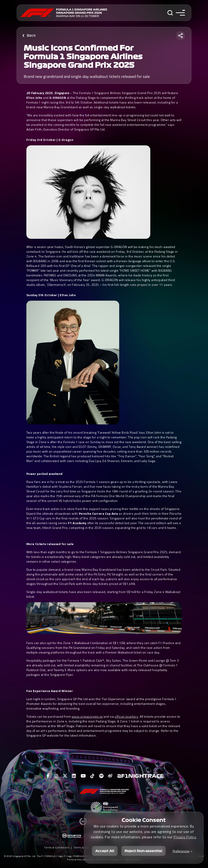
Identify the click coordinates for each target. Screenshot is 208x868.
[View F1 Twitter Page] (65, 776)
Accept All (105, 851)
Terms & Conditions (57, 848)
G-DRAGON (58, 98)
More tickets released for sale (50, 544)
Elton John (34, 98)
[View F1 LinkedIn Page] (74, 776)
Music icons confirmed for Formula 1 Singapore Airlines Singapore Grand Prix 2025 (83, 57)
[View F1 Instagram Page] (56, 776)
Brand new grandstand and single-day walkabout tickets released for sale (87, 77)
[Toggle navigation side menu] (180, 13)
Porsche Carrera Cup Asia (98, 513)
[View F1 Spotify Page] (101, 776)
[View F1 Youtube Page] (83, 776)
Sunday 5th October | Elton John (51, 295)
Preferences (181, 851)
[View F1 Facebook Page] (48, 776)
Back (31, 36)
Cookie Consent (144, 820)
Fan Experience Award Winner (50, 691)
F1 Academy (77, 523)
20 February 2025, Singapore (48, 93)
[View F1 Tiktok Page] (93, 776)
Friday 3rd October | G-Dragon (50, 140)
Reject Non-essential (143, 851)
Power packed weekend (45, 474)
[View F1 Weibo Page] (110, 776)
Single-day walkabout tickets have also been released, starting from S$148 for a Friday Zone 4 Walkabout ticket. (103, 594)
